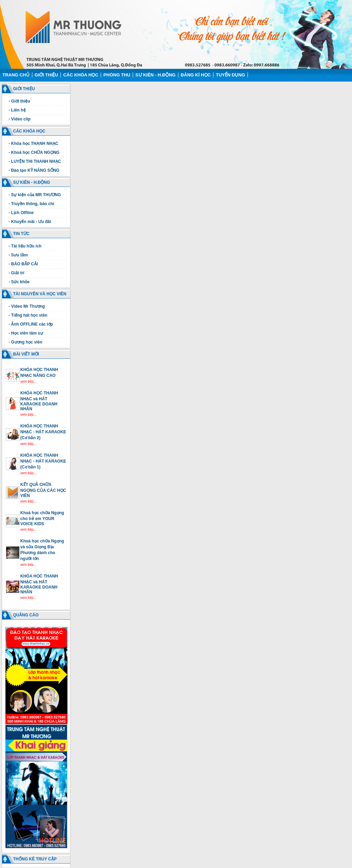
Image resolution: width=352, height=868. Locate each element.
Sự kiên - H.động (156, 75)
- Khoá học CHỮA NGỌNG (34, 152)
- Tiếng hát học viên (28, 315)
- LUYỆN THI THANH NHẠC (35, 161)
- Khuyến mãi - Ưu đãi (30, 222)
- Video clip (20, 119)
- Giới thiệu (19, 101)
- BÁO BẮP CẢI (23, 264)
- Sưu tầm (18, 255)
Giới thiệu (46, 75)
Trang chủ (16, 75)
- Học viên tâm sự (26, 333)
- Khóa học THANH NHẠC (33, 144)
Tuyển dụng (230, 75)
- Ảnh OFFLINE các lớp (31, 324)
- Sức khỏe (19, 282)
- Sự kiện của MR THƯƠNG (35, 195)
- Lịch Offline (21, 213)
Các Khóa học (81, 75)
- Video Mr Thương (27, 306)
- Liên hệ (17, 110)
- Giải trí (16, 273)
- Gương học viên (25, 342)
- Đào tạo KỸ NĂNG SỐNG (34, 170)
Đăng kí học (196, 75)
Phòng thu (117, 75)
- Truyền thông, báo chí (31, 204)
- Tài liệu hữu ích (25, 246)
